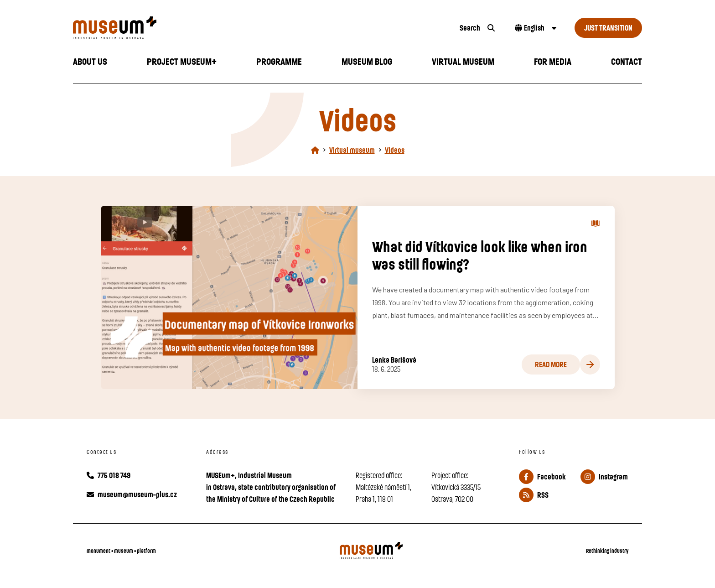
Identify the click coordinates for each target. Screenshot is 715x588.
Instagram (604, 477)
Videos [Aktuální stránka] (395, 150)
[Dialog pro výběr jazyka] (535, 28)
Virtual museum (352, 150)
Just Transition (608, 28)
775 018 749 (109, 475)
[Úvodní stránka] (257, 28)
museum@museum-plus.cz (132, 494)
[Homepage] (315, 150)
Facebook (542, 477)
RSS (534, 495)
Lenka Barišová (394, 360)
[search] (477, 28)
